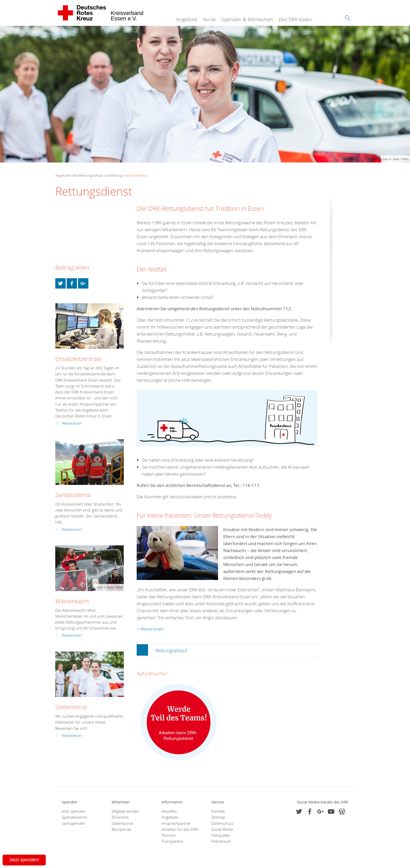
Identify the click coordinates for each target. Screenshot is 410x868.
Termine (168, 835)
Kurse (210, 19)
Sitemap (218, 817)
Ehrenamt (120, 817)
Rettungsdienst (136, 175)
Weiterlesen (72, 423)
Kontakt (218, 811)
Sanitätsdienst (73, 495)
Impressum (221, 841)
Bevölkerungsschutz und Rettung (98, 175)
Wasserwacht (72, 601)
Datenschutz (222, 823)
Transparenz (172, 841)
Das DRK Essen (295, 19)
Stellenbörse (71, 707)
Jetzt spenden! (24, 860)
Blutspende (121, 829)
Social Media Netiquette (222, 832)
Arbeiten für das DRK (180, 829)
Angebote (187, 19)
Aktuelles (169, 811)
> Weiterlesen (150, 629)
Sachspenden (74, 823)
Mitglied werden (125, 811)
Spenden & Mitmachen (247, 19)
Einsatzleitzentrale (78, 359)
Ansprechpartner (176, 823)
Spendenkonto (75, 817)
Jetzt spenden (74, 811)
